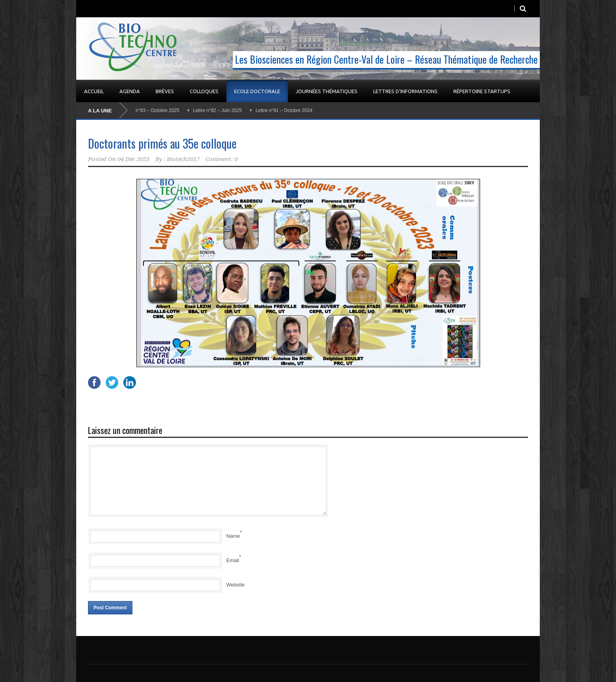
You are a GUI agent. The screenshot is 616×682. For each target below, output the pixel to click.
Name (233, 536)
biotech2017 (183, 159)
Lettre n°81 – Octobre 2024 (285, 110)
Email (233, 560)
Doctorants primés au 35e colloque (162, 143)
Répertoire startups (482, 91)
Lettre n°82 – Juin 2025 (219, 110)
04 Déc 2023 (133, 159)
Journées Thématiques (327, 91)
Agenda (130, 91)
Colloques (204, 91)
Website (236, 585)
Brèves (165, 91)
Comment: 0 (222, 159)
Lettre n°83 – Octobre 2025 (152, 110)
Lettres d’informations (405, 91)
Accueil (94, 91)
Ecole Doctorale (257, 91)
